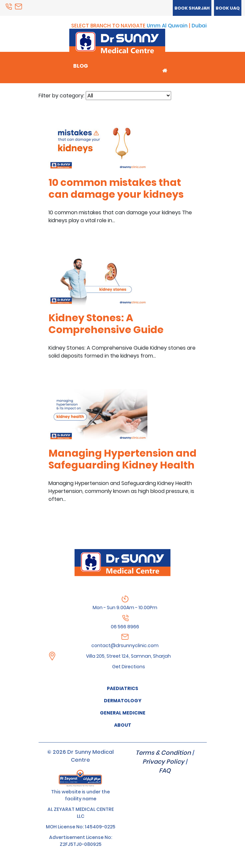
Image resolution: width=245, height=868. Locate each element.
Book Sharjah (192, 8)
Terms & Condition (163, 753)
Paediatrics (122, 688)
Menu (67, 35)
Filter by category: (61, 96)
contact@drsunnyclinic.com (125, 645)
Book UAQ (228, 8)
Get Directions (129, 667)
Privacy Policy (163, 762)
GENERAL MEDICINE (123, 713)
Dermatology (123, 701)
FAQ (165, 770)
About (123, 725)
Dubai (199, 26)
